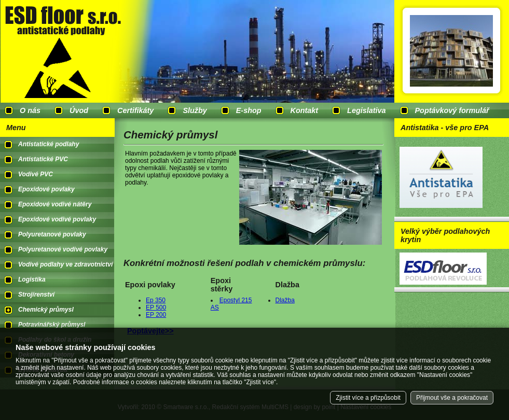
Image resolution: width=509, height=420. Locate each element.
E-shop (249, 110)
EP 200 (156, 315)
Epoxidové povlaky (46, 189)
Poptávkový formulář (452, 110)
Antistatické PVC (43, 159)
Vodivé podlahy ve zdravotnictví (65, 264)
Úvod (79, 110)
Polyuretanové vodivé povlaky (63, 249)
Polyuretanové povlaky (52, 234)
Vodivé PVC (36, 174)
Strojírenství (36, 295)
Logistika (32, 279)
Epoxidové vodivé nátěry (55, 204)
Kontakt (305, 110)
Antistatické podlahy (49, 144)
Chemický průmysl (46, 310)
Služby (195, 110)
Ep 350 (156, 300)
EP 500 (156, 307)
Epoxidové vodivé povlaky (57, 219)
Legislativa (366, 110)
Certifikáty (135, 110)
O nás (30, 110)
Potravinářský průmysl (52, 325)
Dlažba (285, 300)
